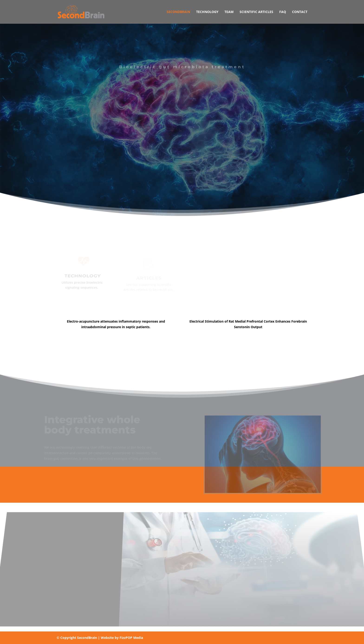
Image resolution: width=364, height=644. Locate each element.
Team (229, 12)
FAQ (283, 12)
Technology (207, 12)
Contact (300, 12)
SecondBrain (178, 12)
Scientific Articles (256, 12)
